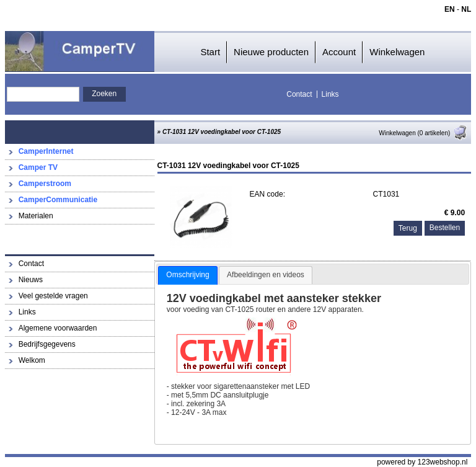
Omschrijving (187, 275)
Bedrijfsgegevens (47, 344)
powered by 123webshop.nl (422, 462)
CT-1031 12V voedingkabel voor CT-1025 (222, 132)
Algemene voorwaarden (58, 328)
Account (339, 52)
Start (210, 52)
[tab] (187, 275)
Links (330, 94)
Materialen (36, 216)
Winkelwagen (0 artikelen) (423, 133)
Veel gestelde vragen (53, 296)
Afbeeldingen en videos (266, 275)
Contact (299, 94)
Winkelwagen (397, 52)
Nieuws (31, 280)
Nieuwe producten (271, 52)
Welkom (32, 360)
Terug (408, 228)
